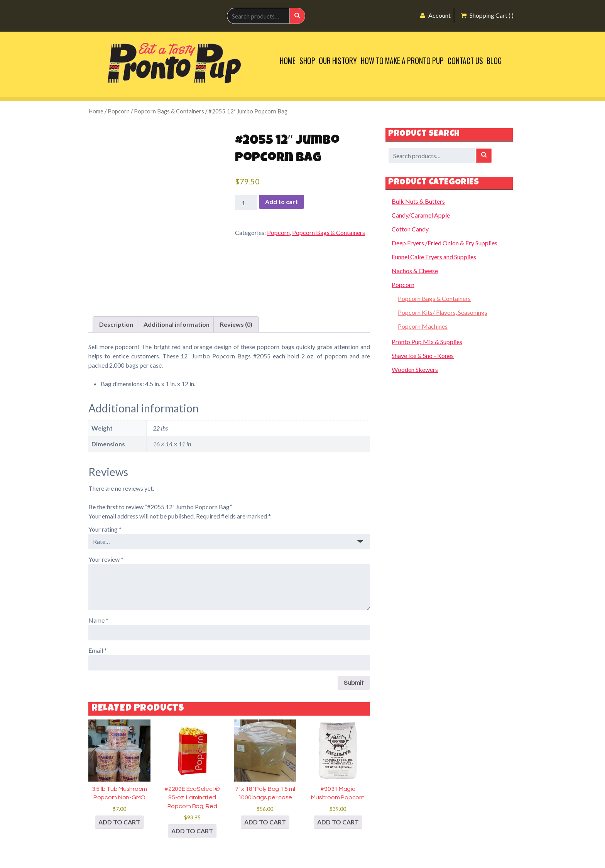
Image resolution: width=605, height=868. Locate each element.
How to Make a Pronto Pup (402, 61)
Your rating (105, 529)
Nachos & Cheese (415, 271)
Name (98, 620)
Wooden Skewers (415, 369)
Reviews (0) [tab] (236, 324)
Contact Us (465, 61)
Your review (106, 559)
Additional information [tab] (177, 324)
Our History (338, 61)
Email (98, 650)
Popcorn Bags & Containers (169, 111)
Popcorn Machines (423, 326)
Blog (494, 61)
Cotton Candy (410, 229)
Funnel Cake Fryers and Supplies (434, 257)
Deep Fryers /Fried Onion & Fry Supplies (444, 243)
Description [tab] (116, 324)
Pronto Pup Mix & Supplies (427, 342)
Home (288, 61)
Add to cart (281, 202)
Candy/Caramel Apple (421, 215)
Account (435, 15)
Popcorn (119, 111)
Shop (307, 61)
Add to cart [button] (119, 822)
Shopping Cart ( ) (487, 15)
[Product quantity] (246, 203)
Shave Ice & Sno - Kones (423, 355)
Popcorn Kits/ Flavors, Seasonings (443, 312)
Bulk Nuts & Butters (418, 201)
